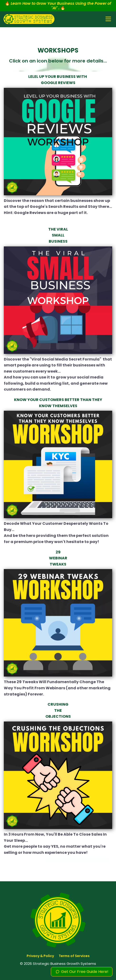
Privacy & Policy (40, 956)
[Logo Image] (29, 19)
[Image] (58, 142)
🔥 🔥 (58, 6)
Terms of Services (74, 956)
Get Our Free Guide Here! (82, 972)
